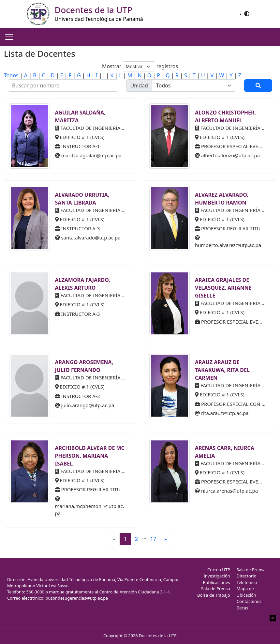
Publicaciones (217, 582)
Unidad (139, 85)
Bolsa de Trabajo (214, 595)
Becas (243, 608)
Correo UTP (219, 570)
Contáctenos (249, 601)
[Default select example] (139, 66)
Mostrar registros (140, 66)
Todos (11, 75)
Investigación (217, 576)
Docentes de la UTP (158, 636)
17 (153, 539)
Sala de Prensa (216, 589)
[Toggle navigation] (9, 37)
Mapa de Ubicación (246, 592)
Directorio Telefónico (247, 579)
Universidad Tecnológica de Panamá (99, 19)
